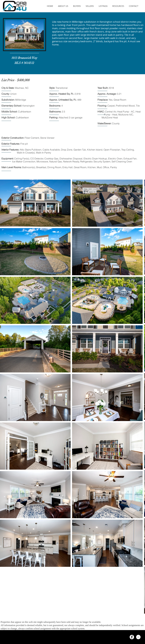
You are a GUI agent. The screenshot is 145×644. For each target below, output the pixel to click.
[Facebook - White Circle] (132, 637)
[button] (63, 6)
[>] (138, 637)
